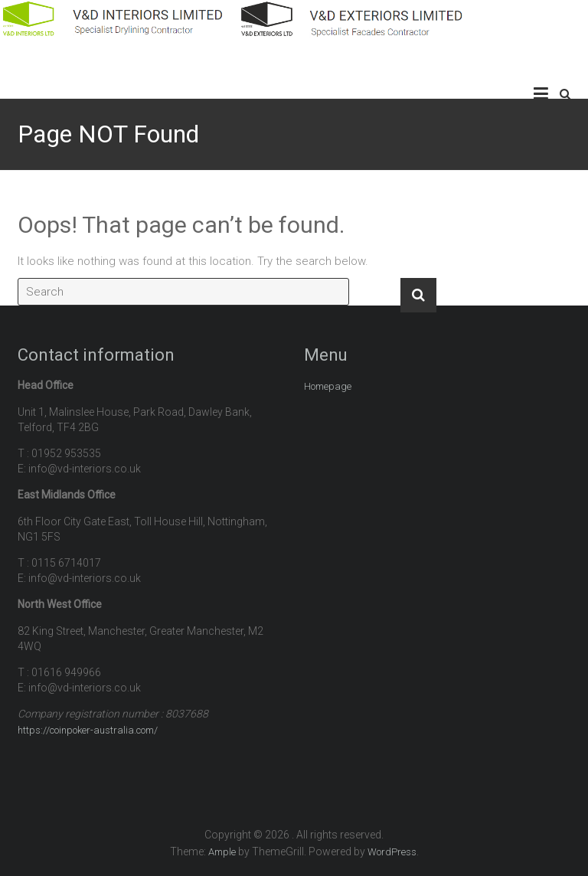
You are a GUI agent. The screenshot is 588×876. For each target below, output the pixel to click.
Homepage (328, 386)
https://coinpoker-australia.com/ (88, 730)
